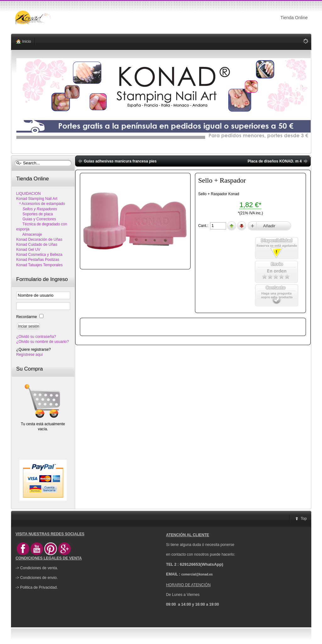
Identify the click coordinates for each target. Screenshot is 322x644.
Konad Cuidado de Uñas (37, 245)
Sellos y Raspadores (37, 209)
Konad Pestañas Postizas (38, 260)
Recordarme (27, 317)
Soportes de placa (35, 214)
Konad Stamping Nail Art (37, 199)
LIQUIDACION (29, 194)
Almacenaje (29, 234)
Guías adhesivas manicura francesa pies (120, 161)
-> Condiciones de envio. (37, 578)
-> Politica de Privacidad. (37, 587)
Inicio (27, 41)
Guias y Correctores (36, 219)
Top (304, 519)
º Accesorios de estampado (41, 204)
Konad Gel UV (28, 250)
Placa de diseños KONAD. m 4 (275, 161)
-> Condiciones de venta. (37, 568)
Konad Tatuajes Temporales (40, 265)
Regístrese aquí (30, 355)
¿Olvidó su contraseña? (36, 337)
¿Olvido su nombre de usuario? (43, 342)
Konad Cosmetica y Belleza (39, 255)
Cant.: (204, 226)
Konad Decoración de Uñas (39, 239)
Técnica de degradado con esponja (42, 227)
